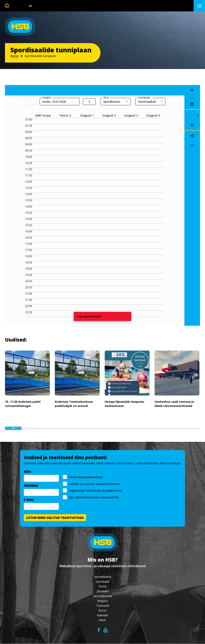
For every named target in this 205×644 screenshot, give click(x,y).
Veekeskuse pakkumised (86, 478)
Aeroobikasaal (102, 596)
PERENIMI (31, 486)
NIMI (27, 472)
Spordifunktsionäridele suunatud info (94, 498)
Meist (102, 620)
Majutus (103, 601)
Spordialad (102, 582)
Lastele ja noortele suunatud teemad (94, 485)
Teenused (102, 606)
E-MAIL (29, 500)
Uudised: (16, 340)
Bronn (14, 56)
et (31, 6)
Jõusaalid (102, 591)
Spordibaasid (103, 577)
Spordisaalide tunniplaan (40, 56)
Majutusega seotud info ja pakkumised (95, 491)
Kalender (103, 615)
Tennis (103, 587)
